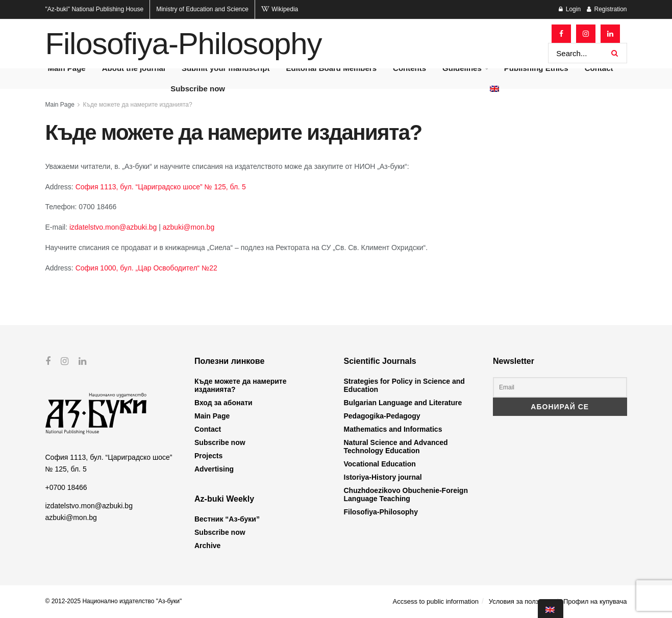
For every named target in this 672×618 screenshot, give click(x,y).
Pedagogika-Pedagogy (382, 416)
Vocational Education (380, 464)
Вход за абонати (223, 403)
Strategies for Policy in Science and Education (404, 385)
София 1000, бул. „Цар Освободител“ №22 (146, 268)
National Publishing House (95, 9)
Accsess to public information (436, 601)
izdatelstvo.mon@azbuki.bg (114, 227)
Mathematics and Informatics (393, 429)
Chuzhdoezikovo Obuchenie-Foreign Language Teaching (406, 495)
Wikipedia (280, 9)
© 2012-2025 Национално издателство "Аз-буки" (114, 601)
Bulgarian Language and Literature (403, 403)
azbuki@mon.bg (189, 227)
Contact (208, 429)
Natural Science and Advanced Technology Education (396, 447)
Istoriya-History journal (383, 477)
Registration (607, 9)
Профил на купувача (595, 601)
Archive (207, 546)
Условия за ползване (521, 601)
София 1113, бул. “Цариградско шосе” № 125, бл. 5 (161, 187)
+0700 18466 (66, 487)
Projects (208, 456)
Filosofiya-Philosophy (184, 44)
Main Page (60, 105)
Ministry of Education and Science (202, 9)
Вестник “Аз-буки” (227, 519)
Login (570, 9)
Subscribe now (198, 89)
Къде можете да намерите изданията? (138, 105)
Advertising (214, 469)
